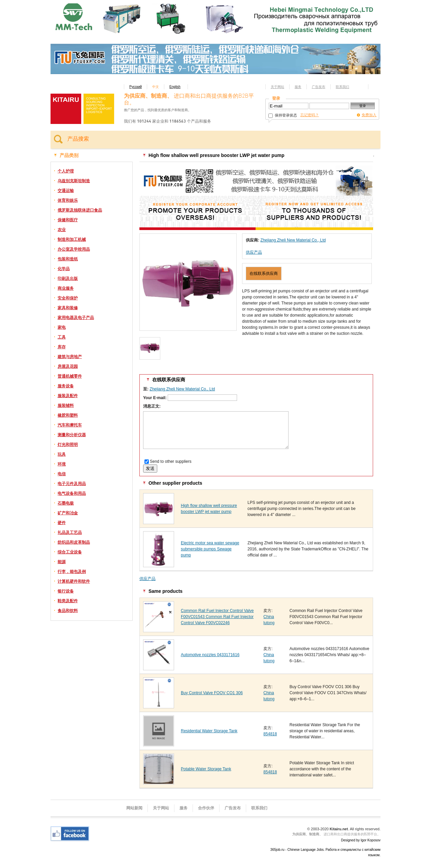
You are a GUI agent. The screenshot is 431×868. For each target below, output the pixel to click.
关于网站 (277, 87)
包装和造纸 (68, 259)
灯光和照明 (68, 445)
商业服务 (66, 288)
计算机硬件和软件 (74, 581)
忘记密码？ (310, 115)
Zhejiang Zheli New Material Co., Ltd (293, 240)
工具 (62, 337)
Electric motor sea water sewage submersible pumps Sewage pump (210, 549)
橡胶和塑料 (68, 415)
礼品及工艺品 (70, 533)
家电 (62, 327)
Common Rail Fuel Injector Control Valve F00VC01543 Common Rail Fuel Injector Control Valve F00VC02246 (217, 617)
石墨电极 (66, 503)
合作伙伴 (206, 808)
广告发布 (319, 87)
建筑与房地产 (70, 357)
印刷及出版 (68, 279)
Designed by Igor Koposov (361, 840)
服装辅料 (66, 406)
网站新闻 (134, 808)
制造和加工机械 (72, 239)
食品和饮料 (68, 611)
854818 (270, 734)
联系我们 (342, 87)
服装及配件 (68, 396)
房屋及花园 (68, 366)
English (175, 87)
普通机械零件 (70, 376)
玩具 (62, 454)
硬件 (62, 523)
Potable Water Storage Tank (206, 769)
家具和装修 (68, 308)
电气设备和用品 (72, 493)
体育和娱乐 (68, 200)
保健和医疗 (68, 220)
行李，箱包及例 (72, 572)
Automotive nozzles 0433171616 (210, 655)
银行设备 (66, 591)
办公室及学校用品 (74, 249)
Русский (136, 87)
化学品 (64, 269)
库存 (62, 347)
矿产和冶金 (68, 513)
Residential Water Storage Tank (209, 731)
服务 (298, 87)
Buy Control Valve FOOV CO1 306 (212, 693)
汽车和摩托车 (70, 425)
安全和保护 (68, 298)
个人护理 (66, 171)
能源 (62, 562)
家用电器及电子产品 (76, 318)
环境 (62, 464)
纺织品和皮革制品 (74, 542)
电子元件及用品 (72, 484)
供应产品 (254, 252)
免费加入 (369, 115)
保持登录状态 (283, 115)
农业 (62, 230)
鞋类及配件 (68, 601)
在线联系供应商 (264, 274)
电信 (62, 474)
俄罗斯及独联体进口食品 (80, 210)
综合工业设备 (70, 552)
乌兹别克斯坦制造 (74, 181)
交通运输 (66, 191)
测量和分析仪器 (72, 435)
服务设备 (66, 386)
